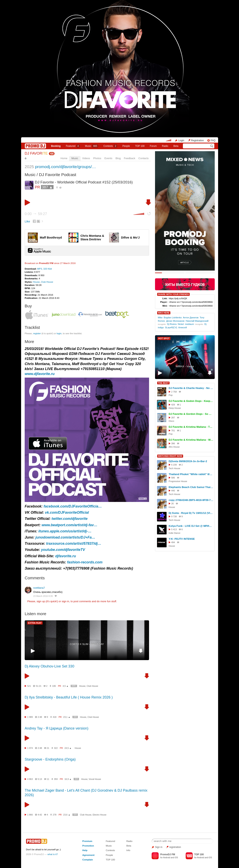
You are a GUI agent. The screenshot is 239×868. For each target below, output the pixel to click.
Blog (118, 158)
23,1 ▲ (67, 717)
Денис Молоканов (175, 321)
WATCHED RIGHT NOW (170, 456)
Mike (160, 318)
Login (181, 140)
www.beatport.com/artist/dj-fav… (69, 525)
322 (56, 748)
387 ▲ (47, 187)
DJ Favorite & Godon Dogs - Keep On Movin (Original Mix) (191, 401)
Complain (88, 860)
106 (54, 686)
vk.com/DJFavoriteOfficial (67, 512)
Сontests (110, 146)
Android (167, 858)
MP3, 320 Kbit (44, 269)
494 (173, 542)
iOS (176, 858)
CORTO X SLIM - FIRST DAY (87, 644)
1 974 (30, 748)
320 (75, 717)
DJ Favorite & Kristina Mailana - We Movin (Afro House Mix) (191, 440)
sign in (65, 601)
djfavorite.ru (65, 556)
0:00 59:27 (36, 214)
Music (92, 146)
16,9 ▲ (68, 779)
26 (173, 504)
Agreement (88, 855)
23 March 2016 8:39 (43, 596)
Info (128, 850)
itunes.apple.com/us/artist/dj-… (65, 531)
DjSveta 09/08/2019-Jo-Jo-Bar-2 (188, 461)
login (59, 333)
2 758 (174, 392)
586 (173, 478)
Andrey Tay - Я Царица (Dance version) (57, 728)
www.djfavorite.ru (40, 374)
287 (173, 418)
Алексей (183, 327)
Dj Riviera (172, 324)
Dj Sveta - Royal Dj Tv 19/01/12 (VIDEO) (191, 513)
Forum (153, 146)
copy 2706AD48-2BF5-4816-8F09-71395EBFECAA (191, 500)
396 (173, 443)
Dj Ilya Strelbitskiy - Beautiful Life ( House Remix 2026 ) (69, 697)
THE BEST (163, 383)
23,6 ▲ (67, 815)
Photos (97, 158)
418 (55, 717)
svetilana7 (39, 588)
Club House (47, 282)
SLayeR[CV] (171, 327)
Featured (73, 146)
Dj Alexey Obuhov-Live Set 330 (49, 666)
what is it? (53, 854)
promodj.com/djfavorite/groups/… (65, 167)
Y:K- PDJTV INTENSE (182, 539)
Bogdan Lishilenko (173, 318)
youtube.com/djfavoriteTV (63, 550)
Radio (165, 146)
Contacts (144, 158)
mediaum (189, 324)
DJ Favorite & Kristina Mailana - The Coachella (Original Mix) (191, 427)
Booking (56, 146)
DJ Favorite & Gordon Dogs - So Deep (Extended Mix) (191, 414)
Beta (176, 146)
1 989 (30, 717)
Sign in (159, 847)
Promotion (88, 846)
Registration (197, 140)
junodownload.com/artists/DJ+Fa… (65, 537)
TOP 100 (140, 146)
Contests (110, 850)
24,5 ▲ (68, 748)
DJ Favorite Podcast (58, 175)
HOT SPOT (164, 338)
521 (29, 686)
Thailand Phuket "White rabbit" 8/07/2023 (191, 474)
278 (55, 815)
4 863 (30, 779)
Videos (86, 158)
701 (173, 431)
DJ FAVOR (36, 153)
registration (175, 847)
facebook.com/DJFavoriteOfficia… (73, 506)
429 (173, 405)
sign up (41, 601)
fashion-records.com (85, 562)
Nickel (181, 324)
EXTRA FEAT (35, 623)
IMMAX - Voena (185, 366)
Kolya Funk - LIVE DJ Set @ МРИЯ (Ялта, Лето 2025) (191, 526)
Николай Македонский (197, 321)
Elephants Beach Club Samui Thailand (191, 487)
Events (108, 158)
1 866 (30, 815)
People (126, 146)
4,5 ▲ (66, 686)
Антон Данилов (191, 318)
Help (85, 850)
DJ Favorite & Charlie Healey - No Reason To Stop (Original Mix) (191, 388)
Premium (87, 841)
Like (27, 221)
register (37, 333)
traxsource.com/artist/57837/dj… (74, 544)
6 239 (174, 465)
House (36, 282)
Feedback (129, 158)
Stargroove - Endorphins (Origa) (50, 759)
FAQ (213, 140)
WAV (74, 686)
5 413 (174, 529)
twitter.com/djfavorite (70, 519)
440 (173, 491)
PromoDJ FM (46, 263)
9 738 (174, 516)
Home (64, 158)
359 (56, 779)
